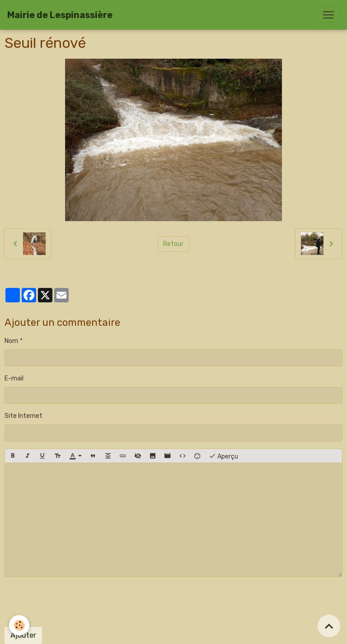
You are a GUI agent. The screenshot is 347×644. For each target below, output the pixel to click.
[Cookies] (19, 625)
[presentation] (73, 602)
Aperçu (223, 456)
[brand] (60, 15)
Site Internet (23, 416)
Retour (173, 244)
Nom (11, 341)
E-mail (14, 378)
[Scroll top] (329, 626)
